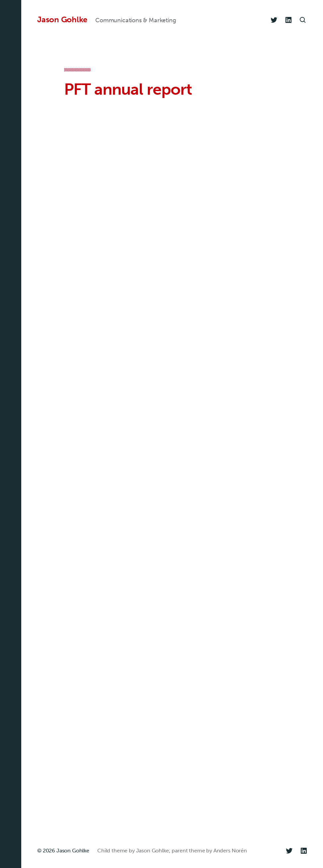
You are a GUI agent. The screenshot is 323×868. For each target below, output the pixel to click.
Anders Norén (230, 851)
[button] (11, 434)
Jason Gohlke (62, 20)
